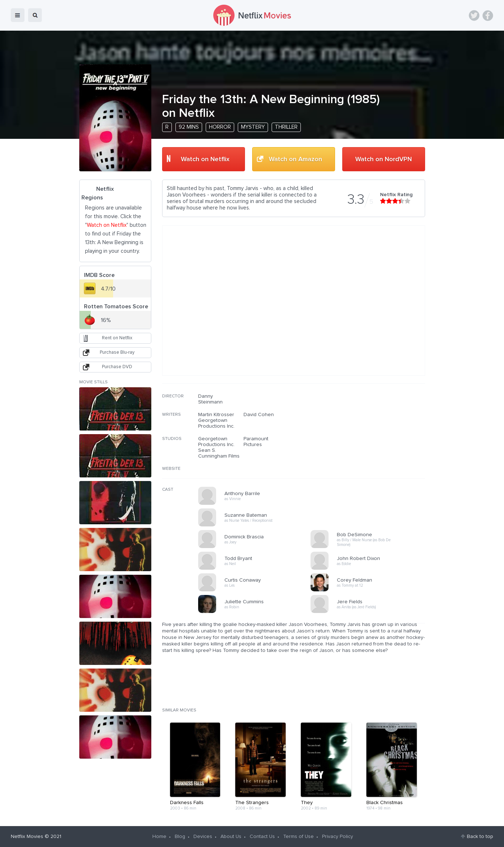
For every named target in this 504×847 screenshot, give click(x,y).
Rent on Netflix (117, 338)
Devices (203, 837)
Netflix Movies (27, 837)
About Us (231, 837)
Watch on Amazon (295, 159)
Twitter (474, 16)
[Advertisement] (371, 440)
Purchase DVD (117, 367)
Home (159, 837)
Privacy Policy (338, 837)
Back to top (480, 837)
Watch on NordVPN (383, 159)
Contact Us (262, 837)
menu (18, 15)
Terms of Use (298, 837)
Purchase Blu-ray (117, 352)
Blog (180, 837)
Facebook (488, 16)
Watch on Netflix (205, 159)
